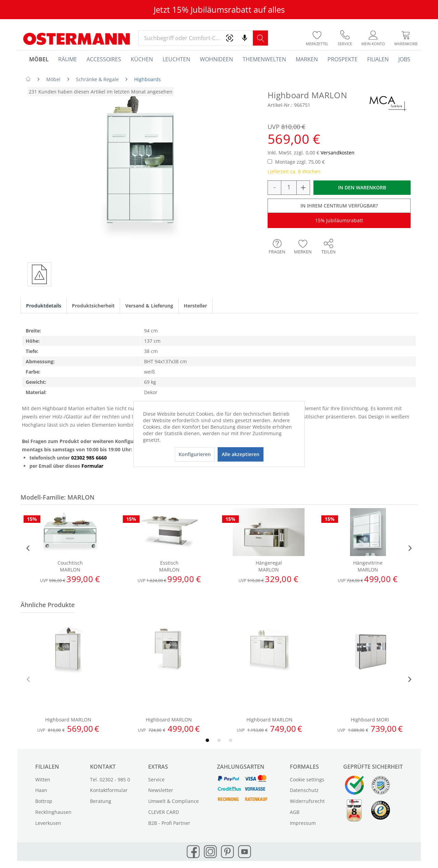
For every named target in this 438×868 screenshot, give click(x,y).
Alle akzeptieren (241, 454)
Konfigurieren (195, 454)
